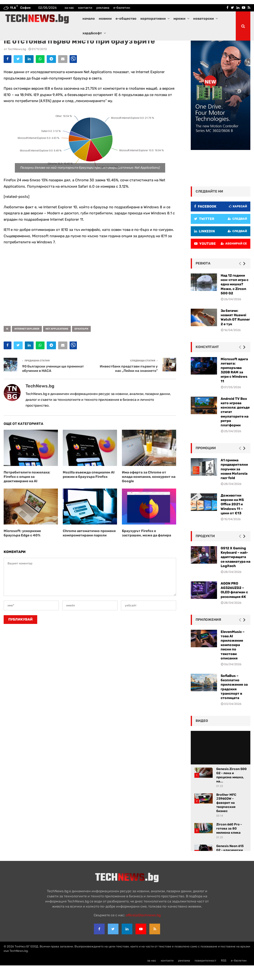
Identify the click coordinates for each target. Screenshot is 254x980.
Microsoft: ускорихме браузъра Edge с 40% (22, 548)
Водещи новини (14, 47)
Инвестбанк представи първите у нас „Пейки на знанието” (129, 383)
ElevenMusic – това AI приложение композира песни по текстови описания (233, 660)
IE (7, 343)
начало (89, 19)
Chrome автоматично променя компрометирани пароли (89, 548)
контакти (85, 8)
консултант (207, 362)
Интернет (33, 47)
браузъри (81, 343)
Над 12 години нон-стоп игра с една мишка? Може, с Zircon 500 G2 (235, 299)
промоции (206, 463)
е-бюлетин (122, 8)
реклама (103, 8)
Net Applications (57, 343)
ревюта (203, 278)
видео (202, 735)
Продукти (205, 551)
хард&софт (92, 33)
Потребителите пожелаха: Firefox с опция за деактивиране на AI (27, 491)
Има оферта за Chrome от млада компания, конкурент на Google (149, 491)
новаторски (204, 19)
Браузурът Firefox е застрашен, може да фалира (146, 548)
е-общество (126, 19)
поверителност (205, 975)
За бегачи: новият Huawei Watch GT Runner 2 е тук (235, 332)
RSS (224, 975)
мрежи (179, 19)
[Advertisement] (90, 298)
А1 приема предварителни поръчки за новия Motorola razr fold (234, 484)
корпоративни (153, 19)
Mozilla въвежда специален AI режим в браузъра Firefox (89, 489)
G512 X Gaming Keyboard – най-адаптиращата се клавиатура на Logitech (236, 572)
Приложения (208, 634)
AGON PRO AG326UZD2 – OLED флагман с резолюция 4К (234, 605)
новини (105, 19)
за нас (69, 8)
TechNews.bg (17, 64)
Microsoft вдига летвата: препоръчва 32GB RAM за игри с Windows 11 (234, 385)
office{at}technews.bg (143, 930)
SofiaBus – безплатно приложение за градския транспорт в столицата (234, 701)
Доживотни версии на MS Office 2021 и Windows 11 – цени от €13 (232, 519)
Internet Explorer (27, 343)
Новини (46, 47)
